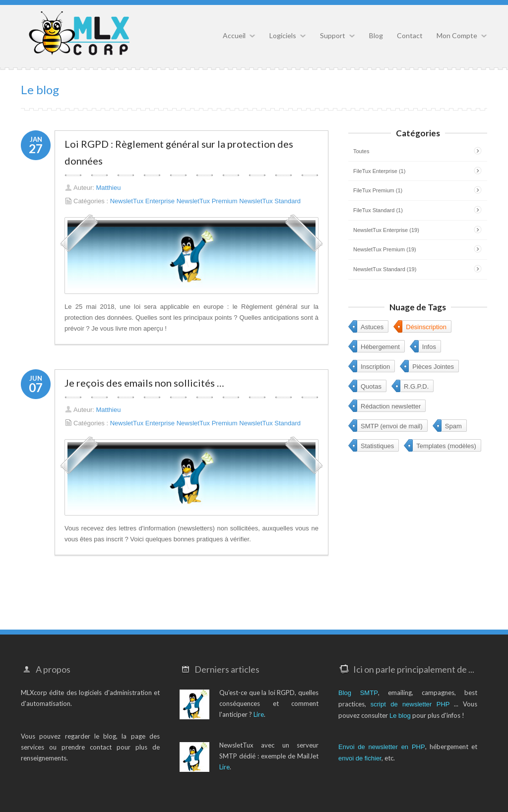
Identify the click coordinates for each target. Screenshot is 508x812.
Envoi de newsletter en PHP (382, 747)
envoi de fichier (360, 758)
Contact (410, 35)
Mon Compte (457, 35)
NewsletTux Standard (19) (385, 269)
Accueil (234, 35)
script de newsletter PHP (410, 704)
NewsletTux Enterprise (142, 201)
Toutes (361, 151)
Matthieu (109, 188)
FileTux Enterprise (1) (379, 171)
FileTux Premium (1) (378, 190)
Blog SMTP (358, 693)
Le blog (400, 716)
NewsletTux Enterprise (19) (386, 230)
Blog (376, 35)
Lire (259, 714)
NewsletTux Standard (270, 201)
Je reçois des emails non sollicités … (144, 383)
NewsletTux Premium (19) (385, 249)
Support (333, 35)
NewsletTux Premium (207, 201)
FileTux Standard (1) (378, 210)
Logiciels (283, 35)
